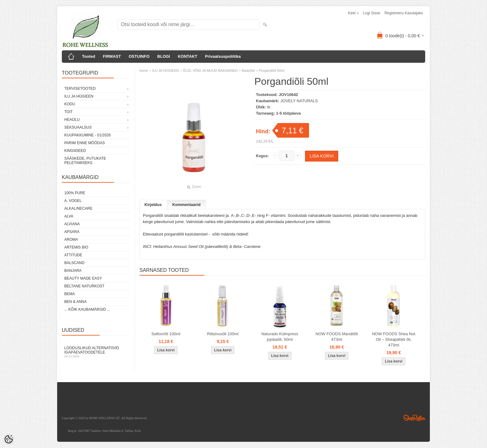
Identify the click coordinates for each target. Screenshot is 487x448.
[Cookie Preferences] (9, 439)
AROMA (71, 240)
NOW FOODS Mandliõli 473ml (337, 337)
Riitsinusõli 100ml (223, 334)
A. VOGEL (73, 201)
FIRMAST (112, 56)
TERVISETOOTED (80, 89)
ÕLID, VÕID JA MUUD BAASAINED (210, 71)
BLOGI (164, 56)
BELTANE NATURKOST (84, 286)
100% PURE (75, 193)
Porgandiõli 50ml (272, 71)
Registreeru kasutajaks (404, 13)
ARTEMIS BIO (76, 247)
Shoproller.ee (414, 418)
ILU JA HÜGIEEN (79, 96)
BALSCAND (74, 263)
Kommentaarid (187, 205)
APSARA (72, 232)
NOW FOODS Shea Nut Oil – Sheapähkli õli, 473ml (394, 339)
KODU (70, 104)
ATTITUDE (73, 255)
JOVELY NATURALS (299, 101)
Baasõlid (248, 71)
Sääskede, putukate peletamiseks (85, 161)
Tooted (89, 56)
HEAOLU (72, 120)
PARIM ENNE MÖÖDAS (84, 143)
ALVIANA (72, 224)
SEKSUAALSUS (78, 127)
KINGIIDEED (75, 151)
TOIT (68, 112)
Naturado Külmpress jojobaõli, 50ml (280, 337)
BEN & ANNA (75, 302)
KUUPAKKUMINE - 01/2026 (87, 135)
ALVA (69, 216)
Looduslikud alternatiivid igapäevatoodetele (96, 352)
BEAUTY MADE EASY (83, 278)
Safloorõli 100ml (166, 334)
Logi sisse (372, 13)
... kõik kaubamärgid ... (87, 309)
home (144, 71)
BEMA (70, 294)
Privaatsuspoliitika (223, 56)
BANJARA (73, 271)
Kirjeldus (153, 205)
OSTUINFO (139, 56)
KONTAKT (187, 56)
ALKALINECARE (78, 208)
